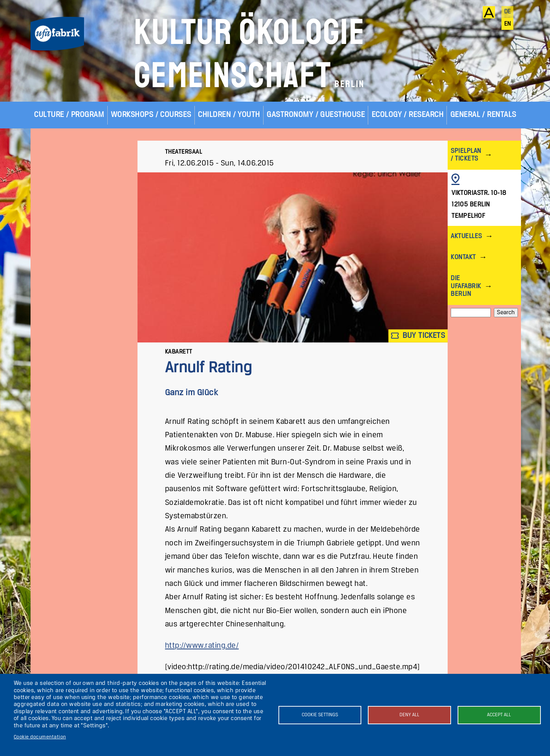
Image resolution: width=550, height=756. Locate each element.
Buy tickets (418, 336)
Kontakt (463, 257)
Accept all (499, 715)
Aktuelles (466, 236)
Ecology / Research (408, 115)
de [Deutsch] (508, 12)
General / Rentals (483, 115)
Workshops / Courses (151, 115)
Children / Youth (229, 115)
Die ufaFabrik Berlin (466, 286)
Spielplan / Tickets (466, 155)
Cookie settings (320, 715)
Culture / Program (69, 115)
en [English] (508, 24)
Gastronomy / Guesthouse (316, 115)
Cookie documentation (40, 737)
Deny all (409, 715)
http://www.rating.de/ (202, 646)
